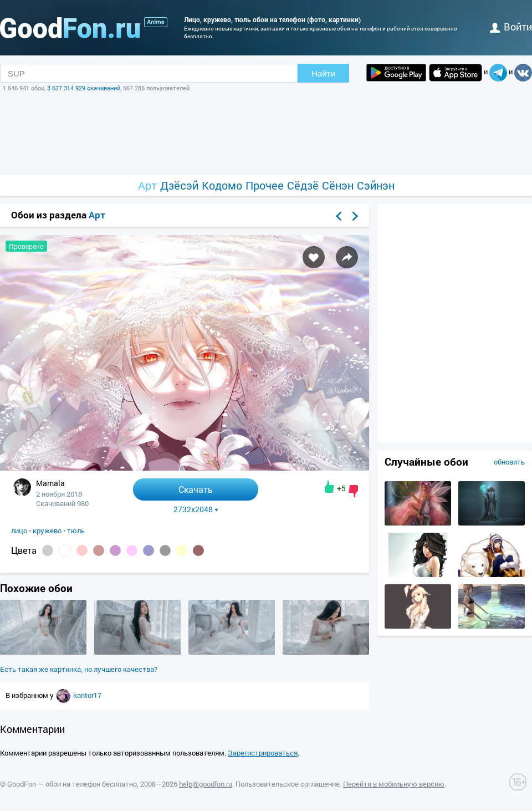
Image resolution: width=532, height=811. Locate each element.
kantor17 (87, 695)
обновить (509, 462)
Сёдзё (303, 185)
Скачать (196, 489)
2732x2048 (196, 509)
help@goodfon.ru (206, 784)
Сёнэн (338, 185)
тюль (76, 531)
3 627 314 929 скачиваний (84, 88)
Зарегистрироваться (263, 753)
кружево (47, 531)
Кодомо (222, 185)
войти (511, 27)
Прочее (265, 185)
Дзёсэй (179, 185)
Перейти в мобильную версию (394, 784)
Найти (323, 73)
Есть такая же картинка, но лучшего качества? (79, 669)
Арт (147, 185)
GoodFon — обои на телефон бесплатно (72, 784)
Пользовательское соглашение (288, 784)
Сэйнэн (376, 185)
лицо (19, 531)
